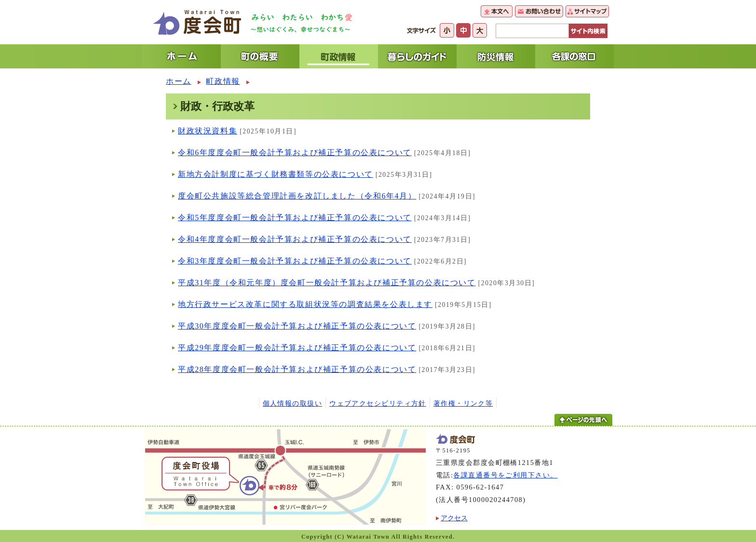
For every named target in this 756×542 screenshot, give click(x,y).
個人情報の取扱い (293, 403)
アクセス (454, 518)
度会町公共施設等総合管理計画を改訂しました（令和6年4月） (297, 196)
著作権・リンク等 (463, 403)
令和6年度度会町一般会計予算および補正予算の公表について (295, 152)
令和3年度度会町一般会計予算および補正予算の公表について (295, 261)
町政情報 (223, 81)
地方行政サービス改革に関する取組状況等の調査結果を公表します (305, 304)
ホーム (179, 81)
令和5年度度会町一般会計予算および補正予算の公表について (295, 218)
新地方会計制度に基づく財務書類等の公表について (276, 174)
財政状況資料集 (208, 131)
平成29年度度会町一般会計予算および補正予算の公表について (297, 348)
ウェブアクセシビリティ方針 (378, 403)
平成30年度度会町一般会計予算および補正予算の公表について (297, 326)
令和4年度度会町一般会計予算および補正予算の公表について (295, 239)
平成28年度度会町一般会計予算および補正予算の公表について (297, 369)
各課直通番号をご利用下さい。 (505, 475)
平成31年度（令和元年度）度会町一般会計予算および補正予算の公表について (327, 283)
